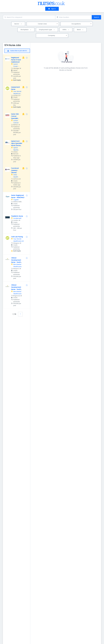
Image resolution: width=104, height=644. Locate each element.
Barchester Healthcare (17, 265)
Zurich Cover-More (16, 66)
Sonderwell (17, 218)
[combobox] (29, 17)
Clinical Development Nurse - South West (16, 261)
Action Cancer (16, 122)
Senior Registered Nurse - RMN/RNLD (18, 196)
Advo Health (16, 176)
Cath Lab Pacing (17, 237)
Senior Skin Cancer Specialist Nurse (15, 117)
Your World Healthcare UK (17, 94)
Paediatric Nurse (17, 216)
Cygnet (16, 200)
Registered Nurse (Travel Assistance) (16, 60)
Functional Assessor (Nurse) (15, 170)
